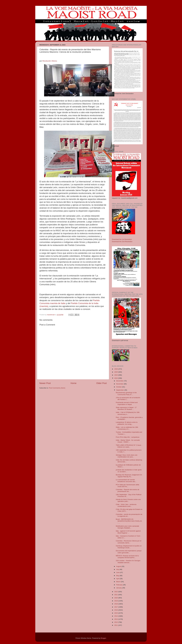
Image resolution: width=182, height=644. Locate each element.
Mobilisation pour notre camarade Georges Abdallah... (127, 527)
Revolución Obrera (50, 61)
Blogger (103, 638)
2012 (116, 622)
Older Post (102, 383)
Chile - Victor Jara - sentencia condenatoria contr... (126, 505)
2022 (116, 592)
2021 (116, 595)
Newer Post (45, 383)
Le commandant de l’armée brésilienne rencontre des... (126, 481)
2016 (116, 610)
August (119, 566)
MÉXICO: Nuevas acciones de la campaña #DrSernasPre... (127, 557)
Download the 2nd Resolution (122, 242)
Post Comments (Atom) (57, 388)
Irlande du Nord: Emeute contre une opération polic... (128, 500)
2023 (116, 378)
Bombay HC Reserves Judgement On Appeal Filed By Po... (129, 476)
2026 (116, 369)
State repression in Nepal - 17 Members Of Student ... (126, 408)
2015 (116, 613)
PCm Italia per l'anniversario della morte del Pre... (128, 486)
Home (73, 383)
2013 (116, 619)
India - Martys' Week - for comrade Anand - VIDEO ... (128, 441)
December (120, 381)
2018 (116, 604)
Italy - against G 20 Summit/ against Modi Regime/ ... (128, 532)
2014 (116, 616)
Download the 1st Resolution (122, 239)
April (118, 579)
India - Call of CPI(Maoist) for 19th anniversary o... (128, 413)
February (120, 585)
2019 (116, 601)
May (118, 576)
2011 (116, 625)
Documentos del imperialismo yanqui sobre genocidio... (129, 552)
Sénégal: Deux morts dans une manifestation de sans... (127, 456)
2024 (116, 375)
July (118, 569)
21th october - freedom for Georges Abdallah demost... (128, 562)
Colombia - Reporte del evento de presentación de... (128, 490)
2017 (116, 607)
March (119, 582)
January (119, 588)
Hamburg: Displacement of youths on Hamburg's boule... (129, 547)
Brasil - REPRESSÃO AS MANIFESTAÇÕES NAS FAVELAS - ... (129, 521)
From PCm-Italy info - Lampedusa (128, 437)
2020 (116, 598)
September (120, 390)
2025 (116, 372)
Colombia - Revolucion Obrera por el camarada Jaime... (129, 542)
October (119, 387)
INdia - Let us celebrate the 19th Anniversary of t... (127, 428)
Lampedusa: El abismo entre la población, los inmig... (127, 423)
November (120, 384)
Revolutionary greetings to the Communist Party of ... (126, 394)
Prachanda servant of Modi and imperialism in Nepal (127, 403)
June (118, 572)
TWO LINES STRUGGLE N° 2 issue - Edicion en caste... (129, 446)
